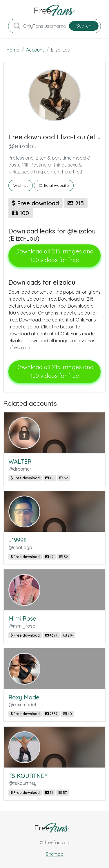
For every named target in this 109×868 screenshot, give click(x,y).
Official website (54, 185)
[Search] (54, 26)
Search (84, 26)
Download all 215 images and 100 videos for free (54, 256)
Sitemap (55, 854)
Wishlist (21, 185)
